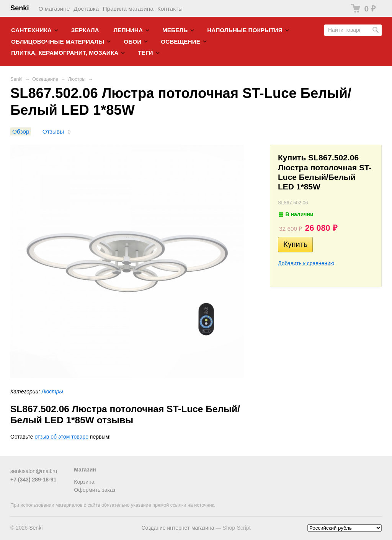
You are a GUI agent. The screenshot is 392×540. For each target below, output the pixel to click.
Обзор (21, 131)
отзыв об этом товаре (62, 437)
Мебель (175, 30)
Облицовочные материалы (58, 42)
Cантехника (31, 30)
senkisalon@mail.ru (34, 471)
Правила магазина (128, 9)
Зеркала (85, 30)
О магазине (54, 9)
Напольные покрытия (245, 30)
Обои (132, 42)
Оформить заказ (95, 490)
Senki (20, 8)
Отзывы (53, 131)
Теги (145, 53)
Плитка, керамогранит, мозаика (65, 53)
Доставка (86, 9)
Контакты (170, 9)
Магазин (85, 470)
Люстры (77, 79)
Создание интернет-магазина (178, 528)
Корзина (84, 482)
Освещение (180, 42)
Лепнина (128, 30)
